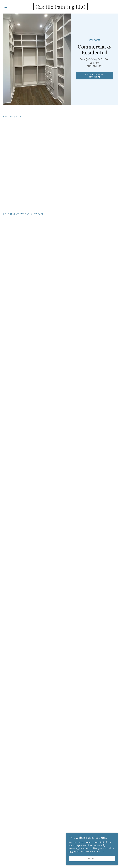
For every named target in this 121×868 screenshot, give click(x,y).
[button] (12, 7)
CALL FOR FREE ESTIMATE (95, 76)
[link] (60, 8)
